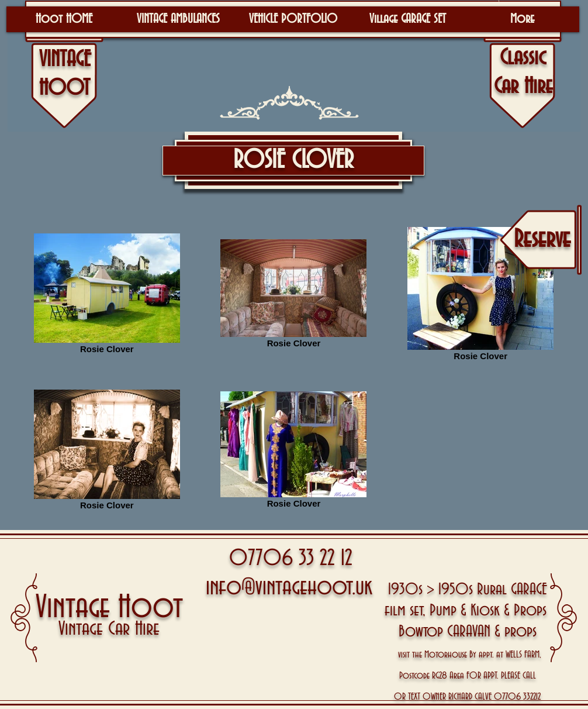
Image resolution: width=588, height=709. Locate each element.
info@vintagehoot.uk (289, 588)
